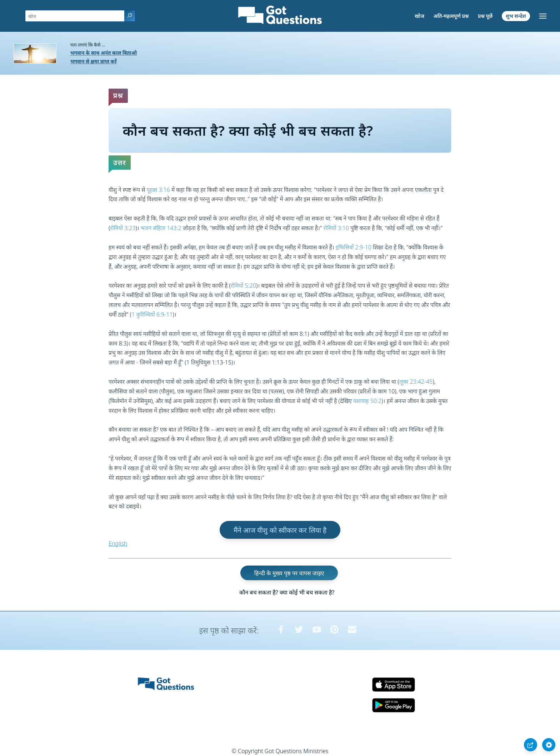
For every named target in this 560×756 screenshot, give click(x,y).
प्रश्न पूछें (485, 16)
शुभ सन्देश (516, 16)
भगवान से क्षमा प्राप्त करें (94, 61)
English (118, 543)
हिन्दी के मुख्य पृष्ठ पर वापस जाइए (289, 573)
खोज (419, 16)
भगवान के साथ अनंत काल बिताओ (104, 53)
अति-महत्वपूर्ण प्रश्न (451, 16)
